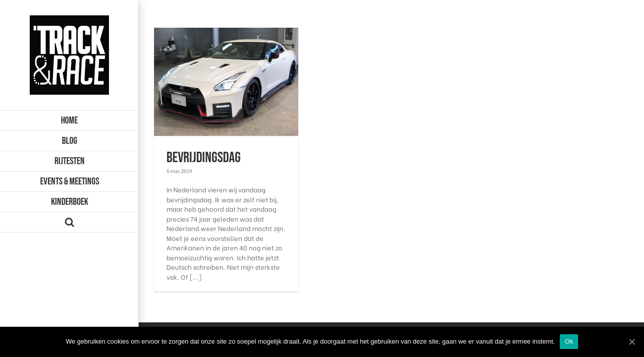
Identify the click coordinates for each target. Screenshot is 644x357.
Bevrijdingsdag (204, 158)
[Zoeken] (69, 222)
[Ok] (632, 342)
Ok (569, 341)
